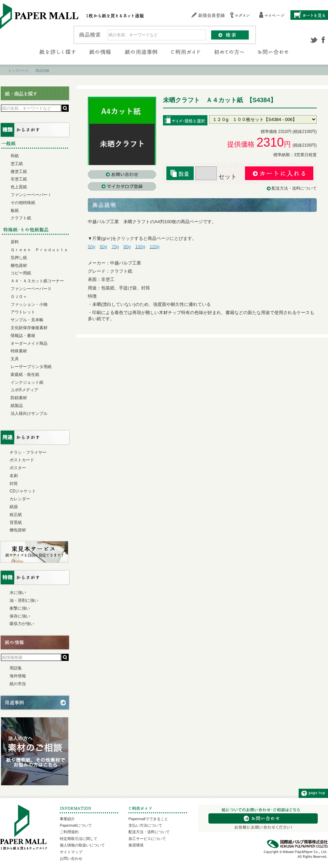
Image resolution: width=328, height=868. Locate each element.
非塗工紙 (19, 179)
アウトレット (23, 312)
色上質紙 (19, 187)
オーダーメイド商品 (29, 343)
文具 (15, 359)
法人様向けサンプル (29, 413)
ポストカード (22, 460)
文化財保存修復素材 (29, 328)
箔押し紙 (19, 258)
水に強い (18, 593)
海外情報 (18, 676)
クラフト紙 (21, 218)
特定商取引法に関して (79, 839)
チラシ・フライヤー (28, 452)
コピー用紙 (21, 273)
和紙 (15, 156)
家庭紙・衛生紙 (25, 375)
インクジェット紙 (27, 382)
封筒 (14, 484)
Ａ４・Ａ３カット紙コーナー (37, 281)
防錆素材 (19, 398)
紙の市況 (18, 684)
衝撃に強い (20, 608)
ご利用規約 (69, 832)
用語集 (16, 668)
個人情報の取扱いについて (82, 845)
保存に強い (20, 616)
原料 (15, 242)
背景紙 (16, 523)
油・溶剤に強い (24, 600)
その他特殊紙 (23, 203)
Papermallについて (76, 825)
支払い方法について (145, 825)
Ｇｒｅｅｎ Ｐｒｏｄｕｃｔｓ (39, 250)
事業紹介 (67, 819)
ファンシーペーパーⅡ (31, 289)
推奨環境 (136, 845)
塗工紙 (17, 164)
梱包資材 (19, 266)
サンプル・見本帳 (27, 320)
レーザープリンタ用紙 (31, 367)
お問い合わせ (71, 858)
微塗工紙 (19, 172)
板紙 (15, 211)
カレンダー (20, 499)
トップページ (18, 71)
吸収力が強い (22, 624)
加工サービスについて (147, 839)
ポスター (18, 468)
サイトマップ (71, 852)
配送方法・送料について (294, 188)
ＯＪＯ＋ (19, 297)
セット (216, 177)
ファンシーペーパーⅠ (31, 195)
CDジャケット (23, 491)
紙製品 (17, 406)
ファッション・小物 (29, 304)
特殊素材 (19, 351)
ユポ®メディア (24, 390)
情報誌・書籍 (23, 336)
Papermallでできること (148, 819)
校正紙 (16, 515)
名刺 (14, 476)
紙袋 (14, 507)
